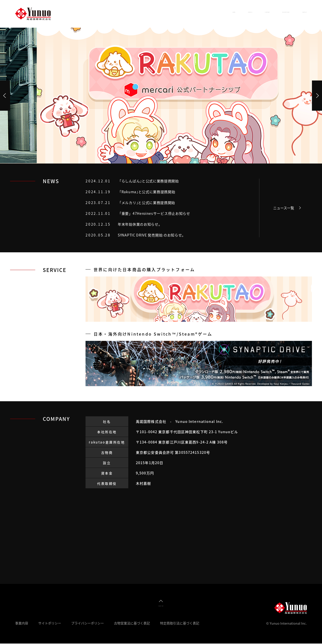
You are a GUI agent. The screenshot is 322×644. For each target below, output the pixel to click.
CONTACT (296, 14)
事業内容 (22, 623)
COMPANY (217, 14)
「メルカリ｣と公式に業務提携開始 (146, 203)
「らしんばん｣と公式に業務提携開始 (148, 181)
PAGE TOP (161, 606)
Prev (5, 96)
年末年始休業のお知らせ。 (140, 224)
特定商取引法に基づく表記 (180, 623)
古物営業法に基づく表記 (132, 623)
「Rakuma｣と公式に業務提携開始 (147, 192)
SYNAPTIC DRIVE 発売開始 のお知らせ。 (152, 235)
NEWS (154, 14)
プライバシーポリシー (88, 623)
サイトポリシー (50, 623)
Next (317, 96)
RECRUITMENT (257, 14)
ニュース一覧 (284, 208)
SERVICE (183, 14)
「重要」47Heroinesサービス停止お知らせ (154, 213)
